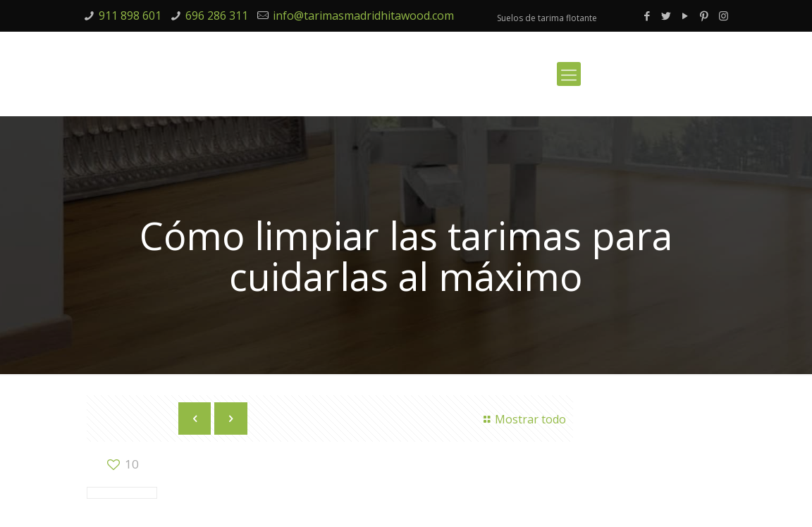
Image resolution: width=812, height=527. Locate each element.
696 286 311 (217, 15)
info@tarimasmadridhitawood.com (363, 15)
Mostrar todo (522, 419)
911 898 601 (130, 15)
